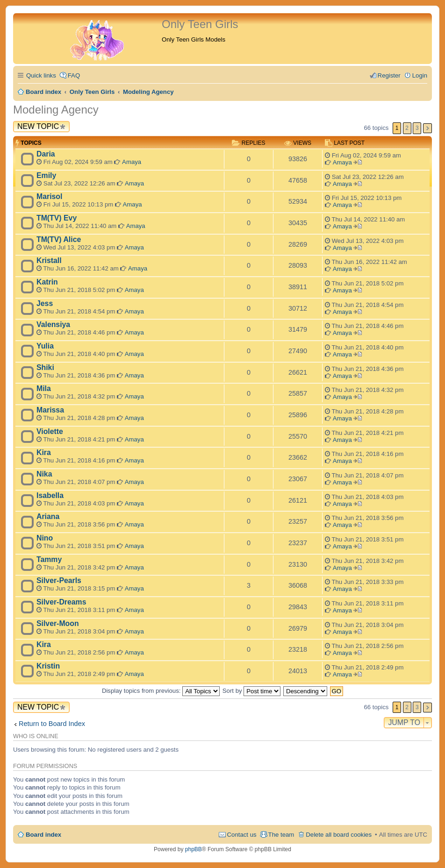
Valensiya (53, 324)
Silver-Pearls (59, 580)
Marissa (50, 410)
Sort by (251, 691)
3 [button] (417, 128)
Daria (46, 154)
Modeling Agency (56, 110)
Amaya (132, 162)
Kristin (48, 666)
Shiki (45, 367)
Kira (44, 452)
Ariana (48, 516)
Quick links (41, 75)
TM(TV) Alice (59, 239)
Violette (50, 431)
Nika (44, 474)
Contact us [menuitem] (242, 835)
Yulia (45, 346)
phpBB (194, 849)
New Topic (38, 126)
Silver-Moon (58, 623)
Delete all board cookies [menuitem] (339, 835)
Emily (46, 175)
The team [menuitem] (281, 835)
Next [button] (427, 128)
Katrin (47, 282)
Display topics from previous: (161, 691)
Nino (45, 538)
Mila (44, 388)
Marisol (49, 196)
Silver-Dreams (61, 602)
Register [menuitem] (389, 75)
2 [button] (407, 128)
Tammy (49, 559)
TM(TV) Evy (57, 218)
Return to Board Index (52, 724)
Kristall (49, 260)
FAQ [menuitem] (74, 75)
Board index (43, 835)
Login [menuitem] (420, 75)
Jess (45, 303)
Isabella (50, 495)
